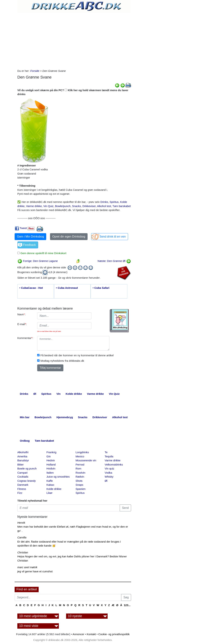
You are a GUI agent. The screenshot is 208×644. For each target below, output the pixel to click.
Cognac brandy (27, 481)
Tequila (109, 456)
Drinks (104, 202)
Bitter (20, 464)
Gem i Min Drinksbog (30, 237)
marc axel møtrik (27, 567)
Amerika (22, 456)
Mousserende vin (86, 460)
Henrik (21, 523)
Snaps (80, 485)
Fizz (20, 493)
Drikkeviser (89, 206)
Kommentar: (25, 338)
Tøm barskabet (122, 206)
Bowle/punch (63, 206)
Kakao (50, 485)
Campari (22, 473)
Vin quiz (110, 468)
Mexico (80, 456)
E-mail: (22, 324)
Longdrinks (82, 452)
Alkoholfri (23, 452)
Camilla (22, 537)
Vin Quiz (48, 206)
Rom (79, 468)
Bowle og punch (27, 468)
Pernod (80, 464)
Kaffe (50, 481)
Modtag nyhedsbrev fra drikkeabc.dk (62, 361)
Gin (48, 456)
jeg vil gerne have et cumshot (35, 571)
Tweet (23, 228)
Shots (79, 481)
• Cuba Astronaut (67, 288)
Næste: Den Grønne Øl (114, 261)
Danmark (23, 485)
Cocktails (23, 477)
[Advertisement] (74, 40)
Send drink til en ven (113, 237)
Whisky (109, 477)
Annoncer (78, 634)
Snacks (76, 206)
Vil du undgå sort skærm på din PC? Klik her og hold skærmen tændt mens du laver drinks (73, 92)
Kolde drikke (54, 489)
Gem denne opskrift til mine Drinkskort (43, 253)
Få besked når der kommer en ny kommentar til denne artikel (77, 355)
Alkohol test (104, 206)
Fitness (22, 489)
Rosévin (81, 473)
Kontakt (91, 634)
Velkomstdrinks (114, 464)
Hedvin (51, 460)
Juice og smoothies (58, 477)
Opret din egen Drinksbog (69, 237)
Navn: (21, 314)
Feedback (29, 245)
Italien (50, 473)
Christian (23, 552)
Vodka (109, 473)
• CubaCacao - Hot (31, 288)
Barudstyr (23, 460)
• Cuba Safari (101, 288)
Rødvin (80, 477)
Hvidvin (51, 468)
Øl (106, 481)
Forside (35, 71)
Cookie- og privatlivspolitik (114, 634)
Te (106, 452)
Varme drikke (34, 206)
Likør (49, 493)
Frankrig (51, 452)
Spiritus (114, 202)
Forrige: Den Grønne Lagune (38, 261)
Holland (51, 464)
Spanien (81, 489)
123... (127, 605)
